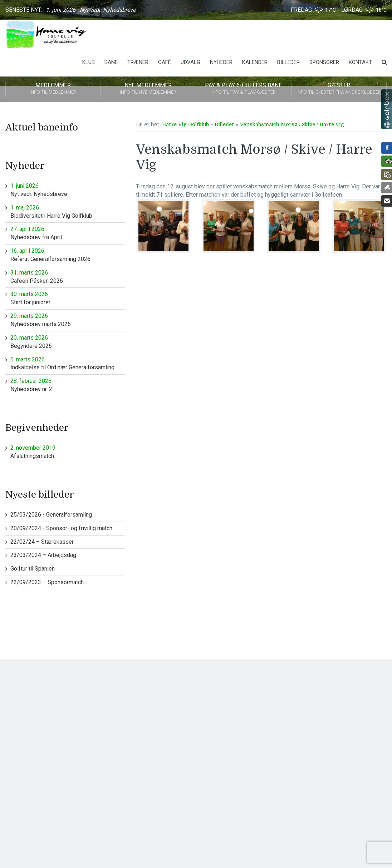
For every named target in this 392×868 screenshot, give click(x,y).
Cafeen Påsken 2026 (68, 277)
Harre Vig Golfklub (185, 124)
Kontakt (360, 62)
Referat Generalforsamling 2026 (68, 255)
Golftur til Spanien (33, 569)
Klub (89, 62)
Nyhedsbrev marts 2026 (68, 320)
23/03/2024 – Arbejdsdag (43, 555)
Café (165, 62)
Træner (138, 62)
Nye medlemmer (148, 89)
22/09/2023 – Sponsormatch (47, 582)
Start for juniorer (68, 298)
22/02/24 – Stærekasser (42, 542)
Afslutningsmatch (68, 452)
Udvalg (190, 62)
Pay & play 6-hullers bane (244, 89)
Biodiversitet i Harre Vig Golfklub (68, 211)
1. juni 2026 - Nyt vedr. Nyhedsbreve (91, 10)
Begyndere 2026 (68, 342)
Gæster (339, 89)
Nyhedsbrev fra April (68, 233)
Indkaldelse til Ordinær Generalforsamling (68, 363)
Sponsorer (324, 62)
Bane (111, 62)
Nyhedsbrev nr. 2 (68, 385)
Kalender (255, 62)
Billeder (288, 62)
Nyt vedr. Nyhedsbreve (68, 190)
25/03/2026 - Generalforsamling (51, 515)
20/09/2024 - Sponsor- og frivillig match (61, 528)
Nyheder (221, 62)
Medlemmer (53, 89)
